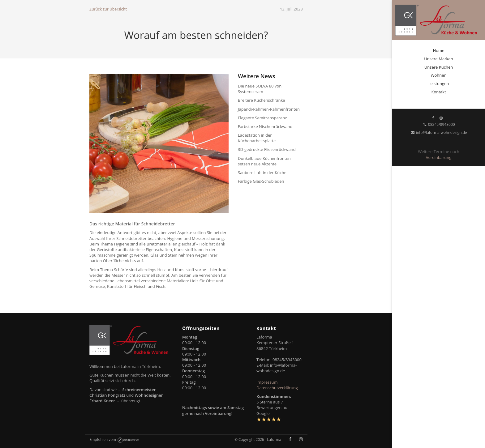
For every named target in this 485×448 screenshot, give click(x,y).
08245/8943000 (438, 124)
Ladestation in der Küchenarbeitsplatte (257, 138)
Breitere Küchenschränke (262, 100)
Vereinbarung (439, 157)
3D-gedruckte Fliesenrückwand (267, 149)
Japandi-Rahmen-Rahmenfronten (269, 109)
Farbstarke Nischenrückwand (265, 126)
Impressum (267, 382)
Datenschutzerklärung (277, 388)
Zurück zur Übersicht (108, 9)
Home (439, 50)
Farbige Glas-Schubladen (261, 181)
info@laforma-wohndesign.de (439, 132)
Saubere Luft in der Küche (262, 173)
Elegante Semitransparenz (262, 118)
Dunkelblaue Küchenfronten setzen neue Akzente (264, 161)
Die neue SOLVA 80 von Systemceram (260, 89)
